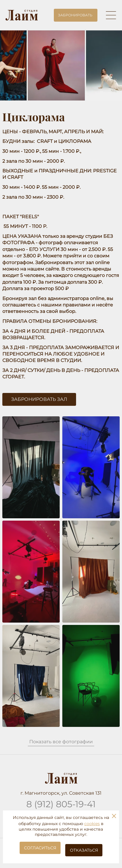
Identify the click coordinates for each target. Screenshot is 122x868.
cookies (92, 824)
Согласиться (40, 848)
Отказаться (84, 850)
